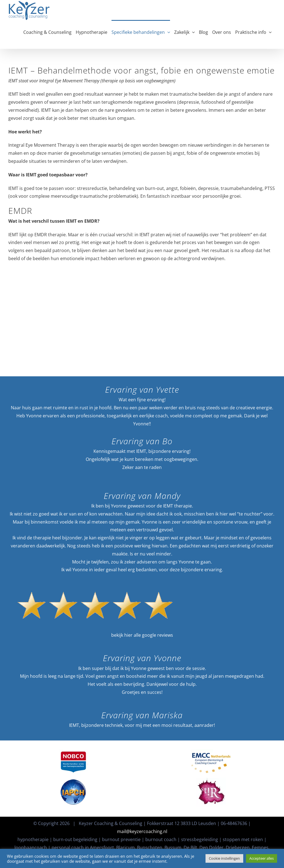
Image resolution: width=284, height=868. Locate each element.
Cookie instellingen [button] (224, 858)
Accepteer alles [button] (262, 858)
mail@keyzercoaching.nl (142, 831)
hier (128, 635)
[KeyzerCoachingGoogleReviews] (95, 582)
